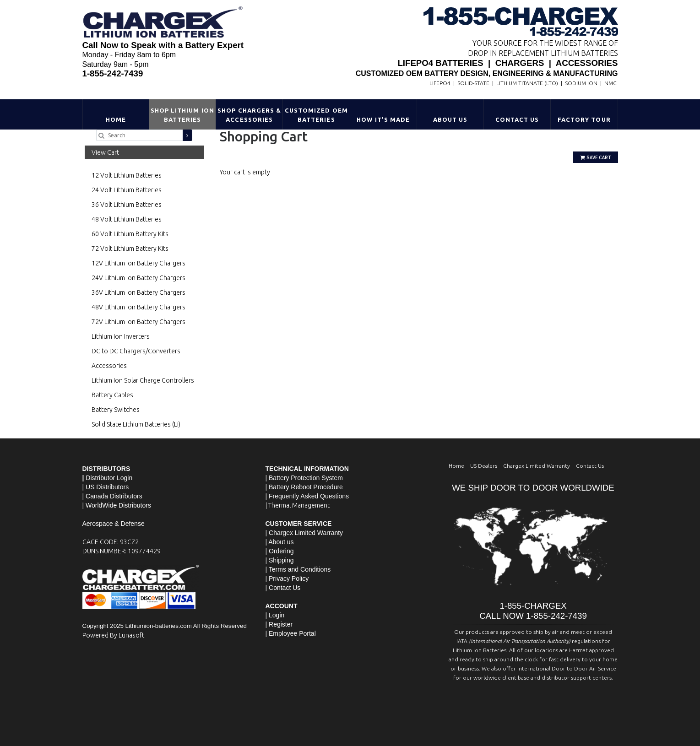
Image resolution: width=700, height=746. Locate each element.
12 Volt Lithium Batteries (127, 175)
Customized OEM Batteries (316, 115)
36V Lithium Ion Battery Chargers (138, 292)
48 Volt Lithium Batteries (127, 219)
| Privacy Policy (287, 578)
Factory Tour (584, 119)
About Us (450, 119)
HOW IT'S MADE (383, 119)
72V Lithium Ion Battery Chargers (138, 322)
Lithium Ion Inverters (121, 336)
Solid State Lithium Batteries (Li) (136, 424)
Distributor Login (109, 478)
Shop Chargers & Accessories (249, 115)
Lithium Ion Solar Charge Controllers (143, 380)
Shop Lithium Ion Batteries (182, 115)
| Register (279, 624)
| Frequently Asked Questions (307, 496)
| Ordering (280, 551)
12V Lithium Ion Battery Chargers (138, 263)
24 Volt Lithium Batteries (127, 190)
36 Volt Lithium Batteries (127, 205)
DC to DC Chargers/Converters (136, 351)
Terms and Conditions (300, 569)
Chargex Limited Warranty (537, 466)
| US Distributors (106, 487)
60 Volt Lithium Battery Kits (130, 234)
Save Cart (596, 157)
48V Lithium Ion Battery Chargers (138, 307)
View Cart (105, 152)
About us (281, 542)
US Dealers (484, 466)
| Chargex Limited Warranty (304, 533)
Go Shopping (238, 181)
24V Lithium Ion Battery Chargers (138, 278)
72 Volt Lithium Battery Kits (130, 249)
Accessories (109, 366)
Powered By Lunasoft (113, 635)
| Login (275, 615)
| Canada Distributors (112, 496)
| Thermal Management (298, 505)
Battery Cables (112, 395)
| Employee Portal (291, 633)
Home (116, 119)
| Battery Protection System (304, 478)
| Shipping (280, 560)
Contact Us (517, 119)
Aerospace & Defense (114, 524)
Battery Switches (116, 410)
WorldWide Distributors (118, 505)
